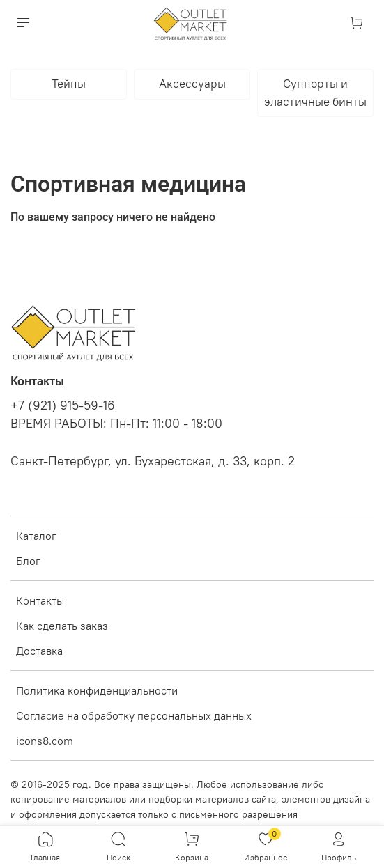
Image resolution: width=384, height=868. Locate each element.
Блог (28, 561)
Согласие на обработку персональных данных (134, 715)
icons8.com (45, 741)
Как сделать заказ (62, 626)
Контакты (40, 600)
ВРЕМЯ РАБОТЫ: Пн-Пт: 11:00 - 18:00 (116, 424)
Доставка (39, 651)
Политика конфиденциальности (97, 690)
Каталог (36, 536)
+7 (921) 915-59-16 (63, 405)
